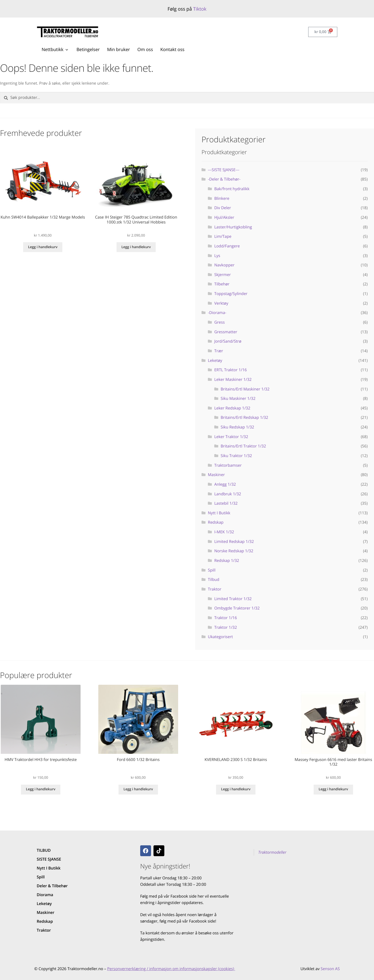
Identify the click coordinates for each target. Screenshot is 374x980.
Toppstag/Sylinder (231, 294)
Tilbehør (222, 284)
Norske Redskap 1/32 (234, 551)
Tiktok (200, 9)
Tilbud (214, 579)
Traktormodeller (272, 852)
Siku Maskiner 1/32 (238, 398)
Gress (220, 322)
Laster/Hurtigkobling (233, 227)
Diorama (45, 895)
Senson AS (330, 969)
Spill (212, 570)
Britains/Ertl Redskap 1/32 (245, 417)
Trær (219, 351)
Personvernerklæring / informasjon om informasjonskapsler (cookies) (171, 969)
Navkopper (224, 265)
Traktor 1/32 (226, 627)
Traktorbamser (228, 465)
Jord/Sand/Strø (228, 341)
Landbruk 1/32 (228, 494)
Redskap (216, 522)
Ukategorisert (220, 637)
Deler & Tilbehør (52, 886)
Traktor (215, 589)
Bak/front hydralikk (232, 189)
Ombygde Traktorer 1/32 (237, 608)
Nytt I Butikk (219, 513)
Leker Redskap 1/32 (232, 408)
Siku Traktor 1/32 (236, 456)
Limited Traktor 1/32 (233, 599)
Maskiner (216, 475)
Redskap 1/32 (227, 560)
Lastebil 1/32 (226, 503)
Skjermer (223, 275)
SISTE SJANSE (49, 859)
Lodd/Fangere (227, 246)
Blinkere (222, 198)
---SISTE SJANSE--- (224, 170)
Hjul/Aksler (224, 217)
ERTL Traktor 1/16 (231, 370)
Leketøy (215, 360)
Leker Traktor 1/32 (231, 437)
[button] (55, 50)
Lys (217, 256)
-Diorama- (217, 313)
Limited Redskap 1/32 (234, 541)
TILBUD (44, 850)
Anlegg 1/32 (225, 484)
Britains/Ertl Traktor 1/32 (243, 446)
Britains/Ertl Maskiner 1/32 (245, 389)
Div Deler (223, 208)
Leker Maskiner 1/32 (233, 379)
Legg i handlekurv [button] (43, 247)
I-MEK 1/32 (224, 532)
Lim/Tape (223, 236)
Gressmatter (226, 332)
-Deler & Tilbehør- (224, 179)
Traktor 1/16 (226, 618)
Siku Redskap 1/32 (238, 427)
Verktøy (221, 303)
